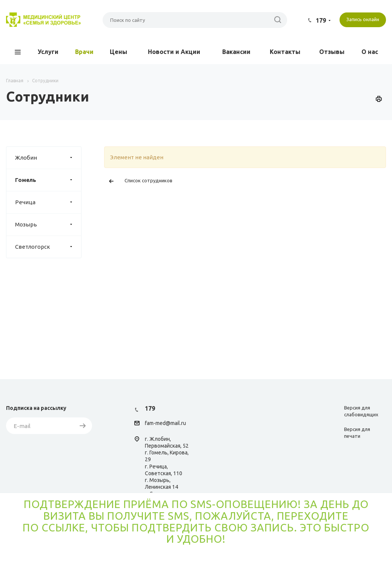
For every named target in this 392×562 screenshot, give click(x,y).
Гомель (48, 180)
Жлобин (48, 158)
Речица (48, 202)
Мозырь (48, 225)
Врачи (84, 52)
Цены (118, 52)
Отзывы (332, 52)
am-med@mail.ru (166, 423)
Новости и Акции (174, 52)
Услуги (48, 52)
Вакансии (236, 52)
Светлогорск (48, 247)
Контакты (285, 52)
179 (321, 20)
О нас (370, 52)
